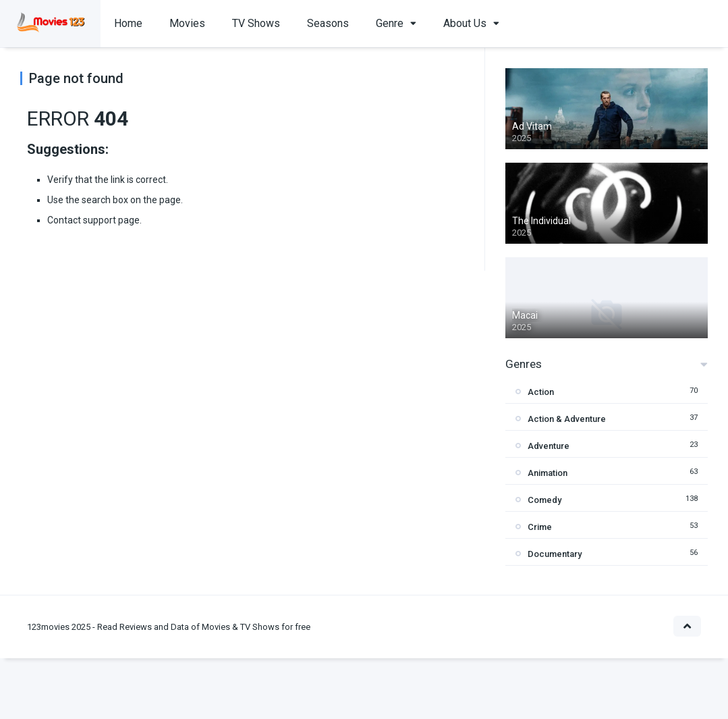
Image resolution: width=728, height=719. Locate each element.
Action (541, 392)
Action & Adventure (567, 419)
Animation (548, 473)
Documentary (555, 554)
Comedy (544, 500)
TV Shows (256, 23)
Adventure (549, 446)
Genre (390, 23)
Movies (187, 23)
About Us (465, 23)
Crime (540, 527)
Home (128, 23)
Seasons (328, 23)
